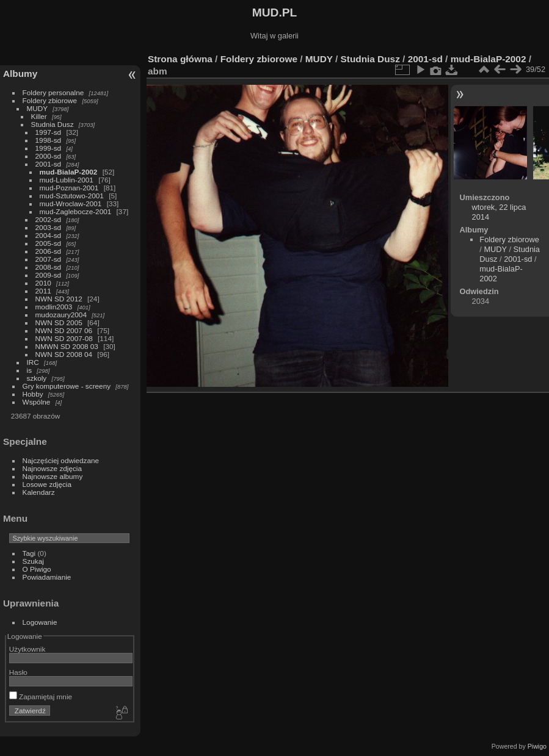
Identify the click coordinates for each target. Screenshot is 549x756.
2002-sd (49, 219)
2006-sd (49, 251)
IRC (33, 362)
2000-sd (49, 156)
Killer (39, 116)
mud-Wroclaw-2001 (71, 203)
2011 (43, 291)
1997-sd (49, 132)
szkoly (37, 378)
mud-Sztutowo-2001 (72, 196)
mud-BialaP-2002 (69, 172)
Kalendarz (39, 492)
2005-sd (49, 243)
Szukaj (33, 561)
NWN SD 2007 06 (64, 330)
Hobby (33, 394)
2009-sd (49, 275)
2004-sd (49, 235)
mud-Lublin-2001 (67, 180)
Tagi (29, 553)
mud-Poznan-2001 (69, 188)
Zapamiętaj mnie (41, 697)
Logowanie (40, 622)
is (30, 370)
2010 (43, 283)
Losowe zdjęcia (47, 484)
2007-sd (49, 259)
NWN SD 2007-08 (64, 338)
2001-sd (49, 164)
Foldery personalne (53, 92)
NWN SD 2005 (59, 322)
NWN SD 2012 (59, 299)
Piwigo (537, 746)
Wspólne (37, 402)
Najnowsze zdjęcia (52, 468)
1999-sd (49, 148)
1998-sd (49, 140)
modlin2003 (54, 307)
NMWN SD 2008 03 (67, 346)
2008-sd (49, 267)
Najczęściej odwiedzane (61, 460)
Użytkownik (27, 649)
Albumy (20, 74)
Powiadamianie (47, 577)
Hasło (18, 672)
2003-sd (49, 227)
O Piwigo (37, 569)
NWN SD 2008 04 (64, 354)
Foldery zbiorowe (50, 100)
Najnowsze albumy (53, 476)
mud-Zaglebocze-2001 (76, 211)
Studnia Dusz (53, 124)
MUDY (37, 108)
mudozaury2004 (61, 315)
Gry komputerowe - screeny (67, 386)
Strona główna (180, 59)
